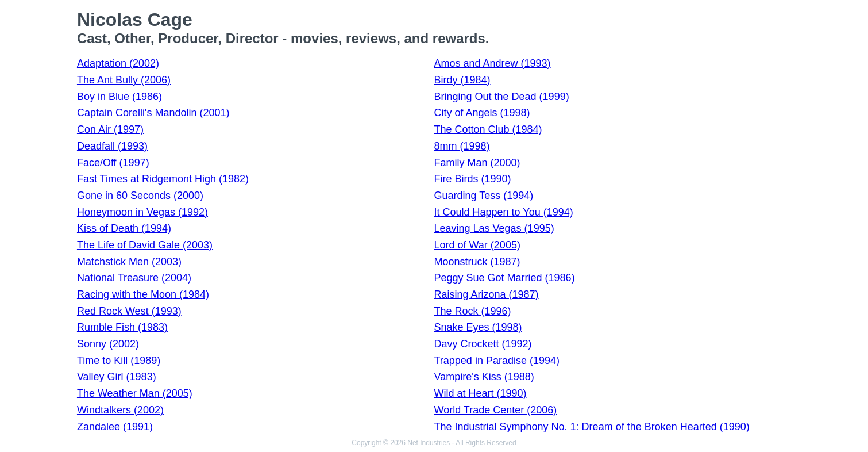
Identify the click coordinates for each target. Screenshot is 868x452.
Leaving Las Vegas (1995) (494, 228)
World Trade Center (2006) (496, 410)
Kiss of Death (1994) (124, 228)
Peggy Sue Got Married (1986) (505, 278)
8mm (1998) (462, 146)
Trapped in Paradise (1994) (497, 361)
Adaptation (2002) (118, 63)
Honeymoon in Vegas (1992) (142, 212)
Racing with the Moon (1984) (143, 294)
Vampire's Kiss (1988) (484, 377)
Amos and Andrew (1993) (493, 63)
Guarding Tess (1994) (484, 196)
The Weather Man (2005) (135, 393)
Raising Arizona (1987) (487, 294)
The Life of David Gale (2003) (145, 245)
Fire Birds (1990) (473, 179)
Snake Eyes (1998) (478, 327)
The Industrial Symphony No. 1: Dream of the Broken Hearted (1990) (592, 427)
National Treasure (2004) (134, 278)
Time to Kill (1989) (119, 361)
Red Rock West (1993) (129, 311)
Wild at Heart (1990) (481, 393)
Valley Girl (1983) (117, 377)
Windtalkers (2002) (120, 410)
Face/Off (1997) (113, 163)
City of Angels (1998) (482, 113)
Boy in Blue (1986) (119, 97)
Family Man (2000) (477, 163)
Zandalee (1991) (115, 427)
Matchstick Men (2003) (129, 262)
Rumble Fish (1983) (122, 327)
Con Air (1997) (110, 129)
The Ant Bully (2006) (124, 80)
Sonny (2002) (108, 344)
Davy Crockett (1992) (483, 344)
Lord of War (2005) (477, 245)
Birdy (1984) (462, 80)
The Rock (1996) (473, 311)
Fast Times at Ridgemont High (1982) (163, 179)
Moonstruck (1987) (477, 262)
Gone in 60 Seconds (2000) (140, 196)
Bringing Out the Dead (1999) (502, 97)
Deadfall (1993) (112, 146)
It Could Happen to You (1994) (504, 212)
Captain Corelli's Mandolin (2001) (153, 113)
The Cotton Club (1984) (488, 129)
